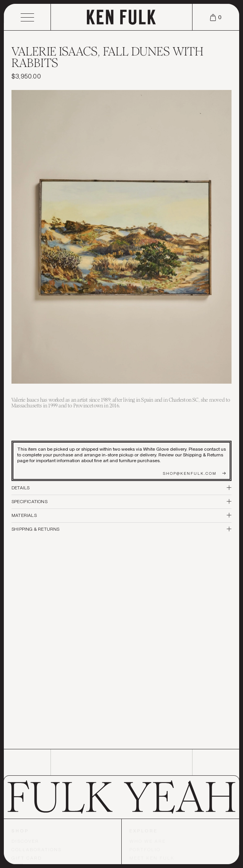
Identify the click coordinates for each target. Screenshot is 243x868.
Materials (121, 515)
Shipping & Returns (121, 529)
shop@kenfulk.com (194, 473)
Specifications (121, 502)
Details (121, 488)
